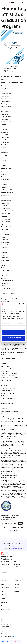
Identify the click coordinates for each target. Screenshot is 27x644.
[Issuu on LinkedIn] (7, 641)
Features (16, 584)
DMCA (3, 629)
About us (3, 581)
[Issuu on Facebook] (3, 641)
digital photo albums (13, 547)
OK (13, 333)
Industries (17, 591)
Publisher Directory (6, 609)
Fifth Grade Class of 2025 (11, 68)
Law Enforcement (6, 624)
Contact (3, 598)
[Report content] (24, 520)
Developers (4, 606)
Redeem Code (5, 613)
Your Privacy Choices (8, 636)
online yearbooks (15, 545)
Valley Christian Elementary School (13, 72)
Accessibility (4, 634)
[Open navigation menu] (3, 2)
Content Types (18, 581)
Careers (3, 584)
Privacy (3, 622)
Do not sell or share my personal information (13, 338)
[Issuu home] (12, 2)
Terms (3, 619)
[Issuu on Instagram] (15, 641)
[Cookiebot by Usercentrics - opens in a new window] (19, 304)
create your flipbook (17, 548)
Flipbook (16, 588)
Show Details (19, 328)
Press (3, 591)
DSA (2, 631)
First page (4, 512)
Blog (2, 595)
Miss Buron (7, 70)
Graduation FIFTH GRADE (11, 67)
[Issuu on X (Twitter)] (11, 641)
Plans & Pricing (5, 588)
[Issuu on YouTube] (19, 641)
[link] (23, 2)
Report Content (5, 627)
